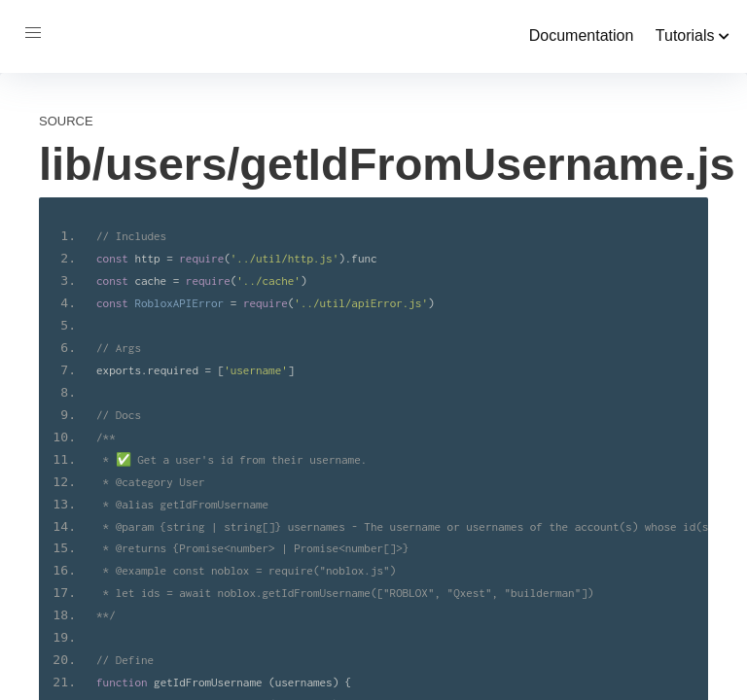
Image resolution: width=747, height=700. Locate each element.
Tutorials (693, 35)
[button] (33, 33)
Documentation (582, 35)
